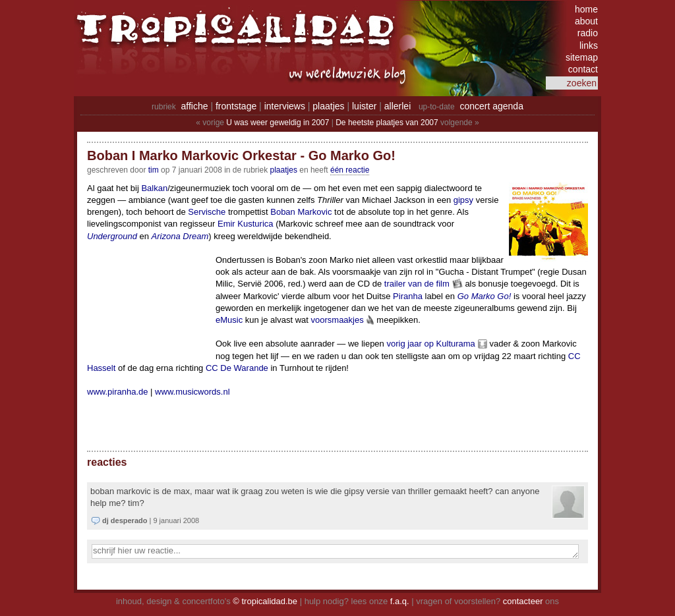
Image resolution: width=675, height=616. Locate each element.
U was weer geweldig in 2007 (278, 123)
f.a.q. (400, 601)
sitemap (582, 57)
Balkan (154, 188)
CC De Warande (237, 368)
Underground (112, 236)
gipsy (463, 200)
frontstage (236, 106)
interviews (285, 106)
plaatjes (328, 106)
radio (588, 33)
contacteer (523, 601)
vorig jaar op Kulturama (430, 344)
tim (154, 170)
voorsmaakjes (337, 320)
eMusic (229, 320)
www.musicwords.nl (192, 392)
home (586, 9)
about (586, 21)
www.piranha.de (118, 392)
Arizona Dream (180, 236)
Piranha (408, 296)
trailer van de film (417, 284)
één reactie (350, 170)
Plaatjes (284, 170)
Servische (207, 212)
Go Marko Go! (484, 296)
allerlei (397, 106)
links (589, 45)
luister (364, 106)
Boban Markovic (301, 212)
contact (583, 69)
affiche (195, 106)
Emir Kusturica (246, 224)
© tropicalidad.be (265, 601)
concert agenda (491, 106)
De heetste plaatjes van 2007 (387, 123)
